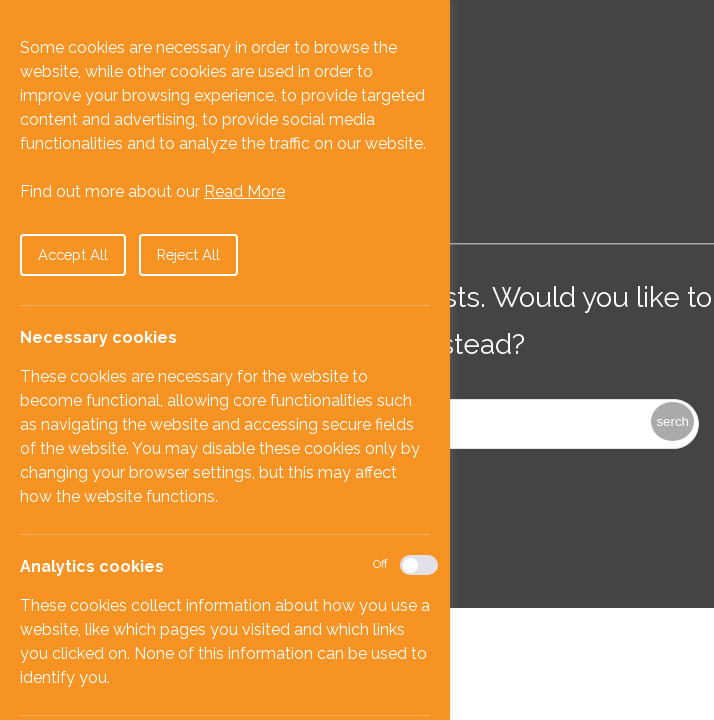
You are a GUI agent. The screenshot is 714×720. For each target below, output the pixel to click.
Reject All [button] (188, 254)
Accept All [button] (73, 254)
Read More (244, 191)
